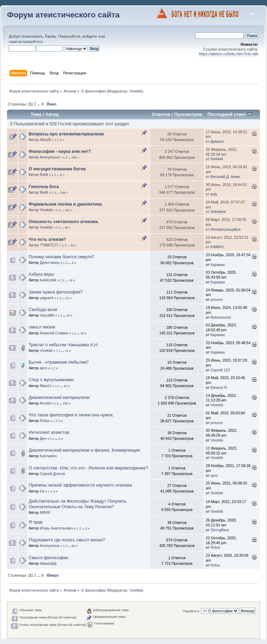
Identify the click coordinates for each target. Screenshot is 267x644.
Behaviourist (221, 317)
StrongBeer (220, 530)
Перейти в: (192, 611)
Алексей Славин (54, 333)
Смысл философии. (49, 558)
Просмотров (188, 114)
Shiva (215, 547)
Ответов (161, 114)
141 (67, 210)
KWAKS (217, 247)
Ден (43, 438)
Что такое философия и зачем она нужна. (71, 415)
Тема (36, 114)
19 (82, 333)
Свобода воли (43, 310)
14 (71, 280)
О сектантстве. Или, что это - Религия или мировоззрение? (88, 468)
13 (65, 386)
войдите (90, 36)
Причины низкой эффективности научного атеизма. (81, 485)
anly (214, 194)
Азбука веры (41, 274)
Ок (42, 491)
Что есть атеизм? (47, 239)
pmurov (217, 299)
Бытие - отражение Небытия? (59, 362)
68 (73, 546)
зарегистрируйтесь (26, 42)
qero (44, 368)
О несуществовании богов (57, 169)
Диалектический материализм (59, 398)
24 (68, 316)
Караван (218, 265)
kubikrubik (48, 280)
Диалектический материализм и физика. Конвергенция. (85, 450)
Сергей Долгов (52, 474)
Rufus (45, 421)
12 (67, 298)
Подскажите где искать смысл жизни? (67, 540)
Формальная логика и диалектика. (66, 204)
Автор (52, 114)
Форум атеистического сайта (63, 15)
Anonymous (50, 157)
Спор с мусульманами (51, 380)
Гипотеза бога (44, 187)
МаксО (46, 386)
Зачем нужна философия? (56, 292)
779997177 (49, 245)
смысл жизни (42, 327)
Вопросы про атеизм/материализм (66, 134)
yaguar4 (46, 298)
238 (65, 404)
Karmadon (48, 456)
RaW (44, 175)
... (39, 104)
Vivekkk (136, 91)
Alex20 (45, 140)
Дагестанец (50, 262)
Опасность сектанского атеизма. (64, 222)
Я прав (36, 522)
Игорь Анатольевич (56, 528)
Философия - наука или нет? (60, 151)
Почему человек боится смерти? (62, 257)
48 (66, 228)
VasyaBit (47, 315)
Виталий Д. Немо (225, 177)
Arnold (45, 403)
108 (63, 193)
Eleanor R (219, 387)
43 (72, 245)
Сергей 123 (220, 370)
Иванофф (48, 563)
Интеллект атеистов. (49, 432)
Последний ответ (229, 114)
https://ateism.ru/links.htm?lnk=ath (229, 54)
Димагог (217, 141)
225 (74, 157)
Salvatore (218, 212)
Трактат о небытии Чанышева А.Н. (64, 345)
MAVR (45, 512)
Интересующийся (225, 229)
